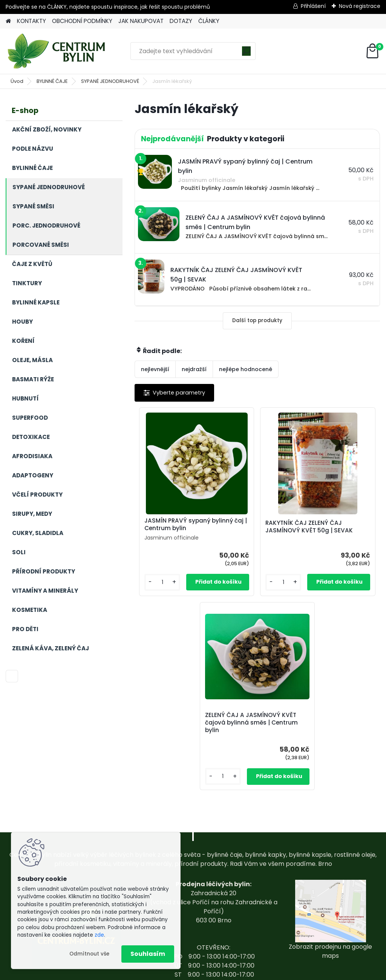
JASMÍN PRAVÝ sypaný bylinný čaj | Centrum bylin (172, 528)
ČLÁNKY (209, 21)
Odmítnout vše (89, 954)
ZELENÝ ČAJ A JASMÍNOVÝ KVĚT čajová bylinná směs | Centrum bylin (339, 532)
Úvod (17, 81)
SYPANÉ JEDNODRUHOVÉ (110, 81)
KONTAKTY (31, 21)
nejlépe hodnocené (246, 369)
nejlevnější (155, 369)
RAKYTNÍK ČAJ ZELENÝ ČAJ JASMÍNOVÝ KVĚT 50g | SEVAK (257, 531)
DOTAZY (181, 21)
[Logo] (57, 51)
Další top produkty (257, 320)
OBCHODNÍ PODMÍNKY (82, 21)
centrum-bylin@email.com (214, 932)
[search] (246, 54)
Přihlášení (313, 6)
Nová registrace (360, 6)
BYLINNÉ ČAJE (52, 81)
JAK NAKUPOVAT (141, 21)
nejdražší (194, 369)
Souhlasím (148, 954)
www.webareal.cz (224, 973)
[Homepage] (8, 21)
